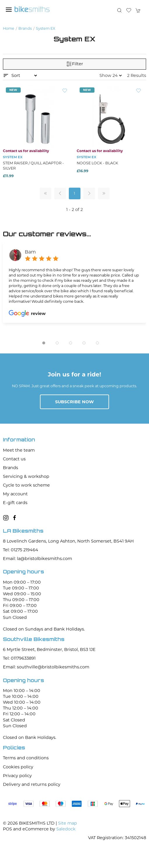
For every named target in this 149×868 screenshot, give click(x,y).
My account (15, 494)
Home (9, 28)
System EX (45, 28)
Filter (75, 64)
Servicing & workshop (26, 476)
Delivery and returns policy (32, 784)
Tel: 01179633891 (19, 658)
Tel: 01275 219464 (21, 550)
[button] (9, 10)
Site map (68, 823)
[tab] (44, 343)
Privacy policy (17, 776)
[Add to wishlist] (65, 90)
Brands (25, 28)
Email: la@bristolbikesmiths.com (37, 559)
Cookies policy (18, 767)
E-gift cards (15, 503)
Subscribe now (74, 402)
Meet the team (19, 450)
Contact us (14, 459)
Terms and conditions (26, 758)
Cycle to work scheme (26, 485)
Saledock (66, 829)
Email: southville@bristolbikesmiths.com (46, 667)
